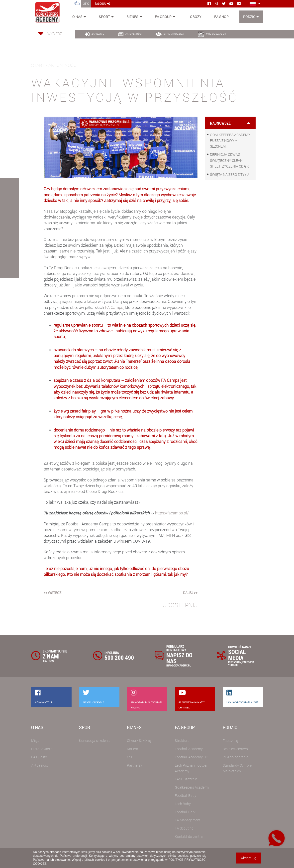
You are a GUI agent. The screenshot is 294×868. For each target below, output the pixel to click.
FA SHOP (221, 17)
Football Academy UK (191, 757)
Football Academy (189, 749)
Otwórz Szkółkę (139, 741)
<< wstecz (52, 593)
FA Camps (114, 307)
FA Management (188, 820)
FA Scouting (184, 828)
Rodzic (249, 17)
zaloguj (102, 3)
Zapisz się (230, 741)
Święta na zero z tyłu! (230, 174)
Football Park (185, 812)
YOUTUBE (233, 665)
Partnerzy (135, 765)
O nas (77, 17)
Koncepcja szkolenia (95, 741)
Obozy (196, 17)
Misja (35, 741)
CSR (130, 757)
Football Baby (186, 795)
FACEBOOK (248, 662)
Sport (104, 17)
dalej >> (190, 593)
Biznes (132, 17)
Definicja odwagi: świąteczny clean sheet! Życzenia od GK (229, 160)
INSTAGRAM (235, 662)
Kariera (133, 749)
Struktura (182, 741)
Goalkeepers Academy (192, 787)
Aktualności (40, 765)
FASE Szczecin (186, 779)
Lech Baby (183, 804)
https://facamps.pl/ (172, 513)
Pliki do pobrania (236, 757)
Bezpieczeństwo (235, 749)
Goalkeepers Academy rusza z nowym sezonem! (230, 140)
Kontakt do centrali (190, 836)
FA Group (163, 17)
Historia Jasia (42, 749)
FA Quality (39, 757)
